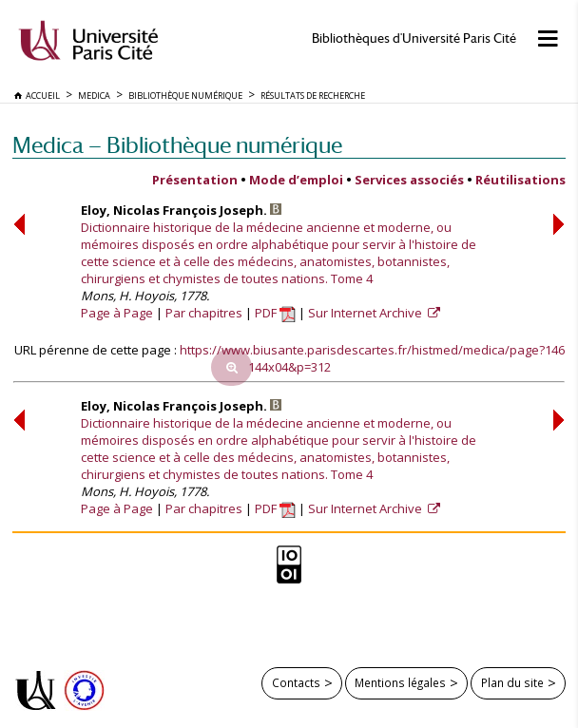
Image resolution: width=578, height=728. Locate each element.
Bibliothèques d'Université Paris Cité (414, 38)
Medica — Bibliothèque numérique (177, 145)
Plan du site (512, 682)
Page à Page (117, 313)
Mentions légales (400, 682)
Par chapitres (204, 313)
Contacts (296, 682)
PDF (275, 313)
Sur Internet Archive (366, 313)
